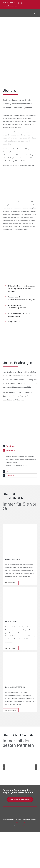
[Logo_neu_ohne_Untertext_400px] (11, 12)
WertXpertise (18, 825)
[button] (20, 446)
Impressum (25, 825)
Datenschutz (31, 825)
